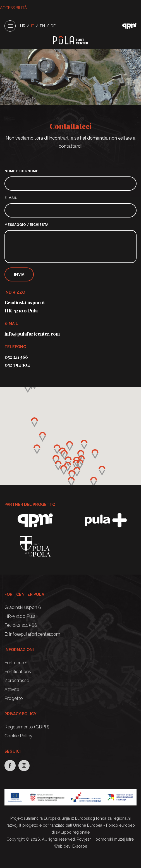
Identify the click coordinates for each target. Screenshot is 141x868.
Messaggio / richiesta (26, 225)
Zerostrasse (17, 681)
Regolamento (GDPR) (27, 727)
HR (23, 26)
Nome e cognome (21, 171)
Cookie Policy (18, 736)
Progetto (14, 698)
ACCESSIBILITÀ (13, 8)
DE (53, 26)
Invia (19, 274)
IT (33, 26)
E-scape (80, 846)
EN (42, 26)
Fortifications (18, 672)
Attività (12, 689)
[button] (76, 465)
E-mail (11, 198)
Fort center (16, 663)
